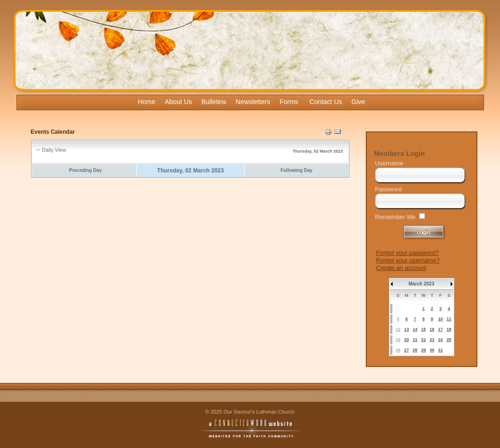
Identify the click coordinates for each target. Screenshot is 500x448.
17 (440, 329)
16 (432, 329)
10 (440, 319)
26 (398, 350)
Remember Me (395, 217)
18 (449, 329)
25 (449, 340)
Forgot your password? (407, 253)
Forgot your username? (408, 260)
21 (415, 340)
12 (398, 329)
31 (440, 350)
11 (449, 319)
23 (432, 340)
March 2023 (421, 284)
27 (406, 350)
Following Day (297, 170)
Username (389, 163)
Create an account (401, 268)
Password (389, 189)
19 (398, 340)
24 (440, 340)
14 (415, 329)
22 (423, 340)
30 (432, 350)
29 (423, 350)
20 (406, 340)
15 (423, 329)
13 (406, 329)
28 (415, 350)
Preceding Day (85, 170)
